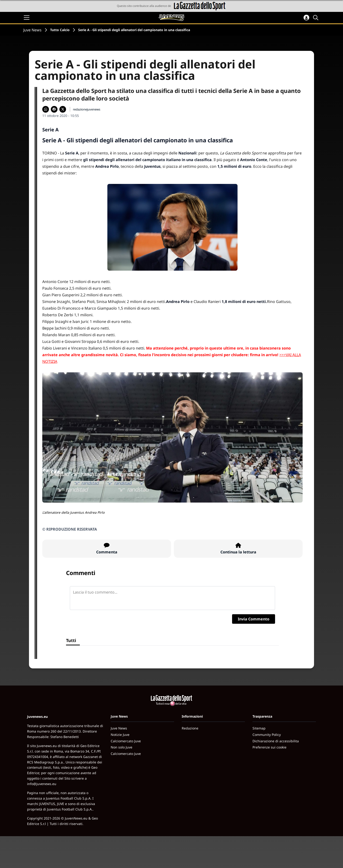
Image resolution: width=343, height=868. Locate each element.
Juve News (32, 30)
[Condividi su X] (63, 109)
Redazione (190, 728)
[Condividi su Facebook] (54, 109)
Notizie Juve (120, 735)
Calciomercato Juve (126, 741)
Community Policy (267, 735)
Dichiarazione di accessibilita (276, 741)
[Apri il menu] (27, 18)
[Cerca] (316, 18)
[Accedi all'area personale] (306, 18)
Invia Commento (254, 619)
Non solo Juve (121, 747)
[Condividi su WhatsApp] (46, 109)
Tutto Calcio (60, 30)
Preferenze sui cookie (269, 747)
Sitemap (259, 728)
